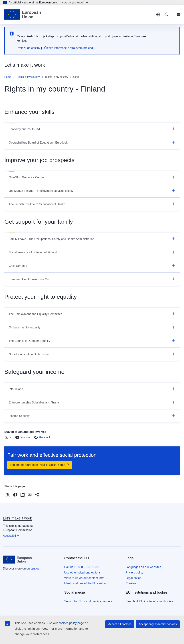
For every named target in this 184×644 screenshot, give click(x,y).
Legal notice (133, 578)
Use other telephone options (82, 572)
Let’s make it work (17, 518)
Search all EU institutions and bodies (149, 601)
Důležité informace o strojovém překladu (69, 48)
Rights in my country (28, 77)
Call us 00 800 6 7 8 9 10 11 (82, 567)
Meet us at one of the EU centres (86, 583)
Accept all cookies (120, 624)
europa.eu (33, 569)
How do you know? (75, 2)
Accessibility (11, 536)
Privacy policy (134, 572)
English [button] (158, 15)
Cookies (131, 583)
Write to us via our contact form (84, 578)
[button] (8, 495)
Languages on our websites (143, 567)
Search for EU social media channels (88, 601)
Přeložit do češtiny (29, 48)
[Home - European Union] (23, 15)
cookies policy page (71, 623)
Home (8, 77)
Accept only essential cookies (158, 624)
